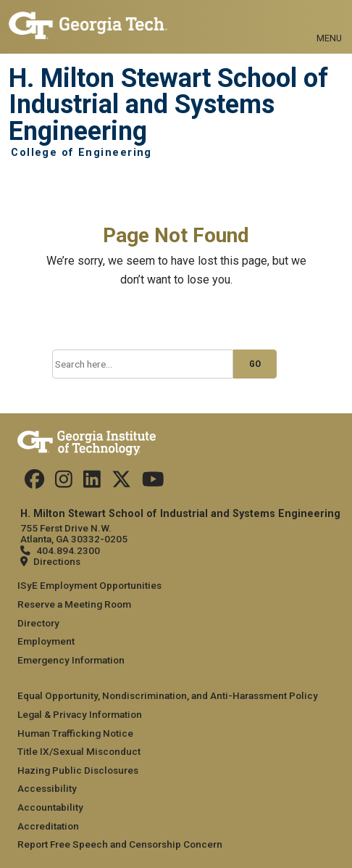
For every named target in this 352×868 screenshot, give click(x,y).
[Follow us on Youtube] (153, 483)
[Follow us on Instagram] (64, 483)
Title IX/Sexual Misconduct (79, 751)
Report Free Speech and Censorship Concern (120, 844)
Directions (57, 561)
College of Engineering (81, 153)
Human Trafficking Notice (75, 733)
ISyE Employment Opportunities (89, 585)
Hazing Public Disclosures (78, 770)
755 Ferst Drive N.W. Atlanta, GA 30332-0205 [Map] (74, 533)
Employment (46, 641)
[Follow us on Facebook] (34, 483)
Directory (38, 623)
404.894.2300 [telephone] (68, 550)
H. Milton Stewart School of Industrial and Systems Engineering (168, 105)
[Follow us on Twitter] (121, 483)
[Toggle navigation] (329, 22)
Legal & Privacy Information (80, 714)
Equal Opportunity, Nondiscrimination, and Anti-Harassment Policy (168, 695)
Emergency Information (71, 660)
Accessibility (47, 788)
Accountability (50, 807)
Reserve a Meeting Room (74, 604)
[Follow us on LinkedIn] (92, 483)
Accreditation (48, 826)
